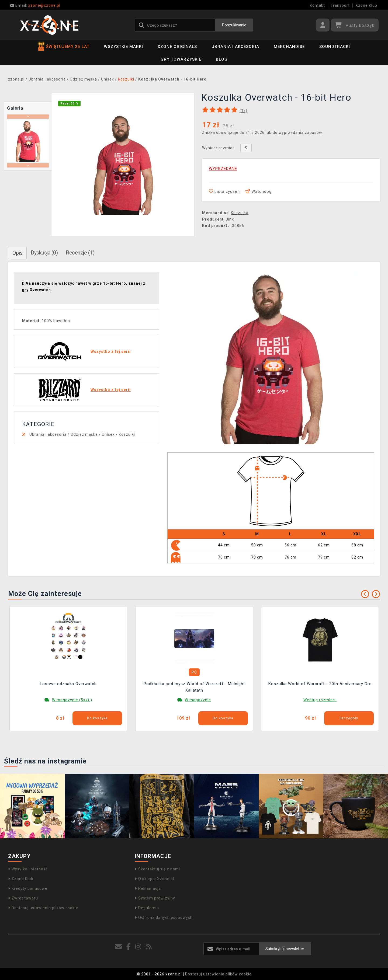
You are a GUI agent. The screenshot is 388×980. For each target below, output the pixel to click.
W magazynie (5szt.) (72, 700)
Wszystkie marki (124, 47)
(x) (243, 111)
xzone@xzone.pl (35, 5)
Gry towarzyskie (181, 59)
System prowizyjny (155, 898)
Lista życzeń (224, 191)
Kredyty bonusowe (28, 888)
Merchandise (289, 47)
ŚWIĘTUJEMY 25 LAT (64, 47)
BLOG (222, 59)
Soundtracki (335, 47)
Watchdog (258, 191)
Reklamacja (148, 888)
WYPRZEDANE (223, 169)
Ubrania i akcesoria (235, 47)
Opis (17, 253)
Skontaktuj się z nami (157, 869)
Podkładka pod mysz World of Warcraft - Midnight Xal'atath (194, 687)
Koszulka (240, 213)
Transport (340, 5)
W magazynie (198, 700)
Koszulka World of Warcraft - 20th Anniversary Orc (320, 684)
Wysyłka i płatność (28, 869)
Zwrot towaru (23, 898)
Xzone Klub (366, 5)
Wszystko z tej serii (111, 351)
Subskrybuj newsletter (285, 949)
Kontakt (317, 5)
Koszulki (127, 434)
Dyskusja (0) (44, 253)
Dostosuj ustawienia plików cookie (43, 908)
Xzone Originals (177, 47)
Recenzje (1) (80, 253)
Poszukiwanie (234, 25)
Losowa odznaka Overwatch (68, 684)
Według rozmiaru (320, 700)
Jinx (230, 219)
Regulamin (147, 908)
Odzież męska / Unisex (93, 434)
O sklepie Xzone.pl (154, 879)
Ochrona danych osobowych (164, 918)
